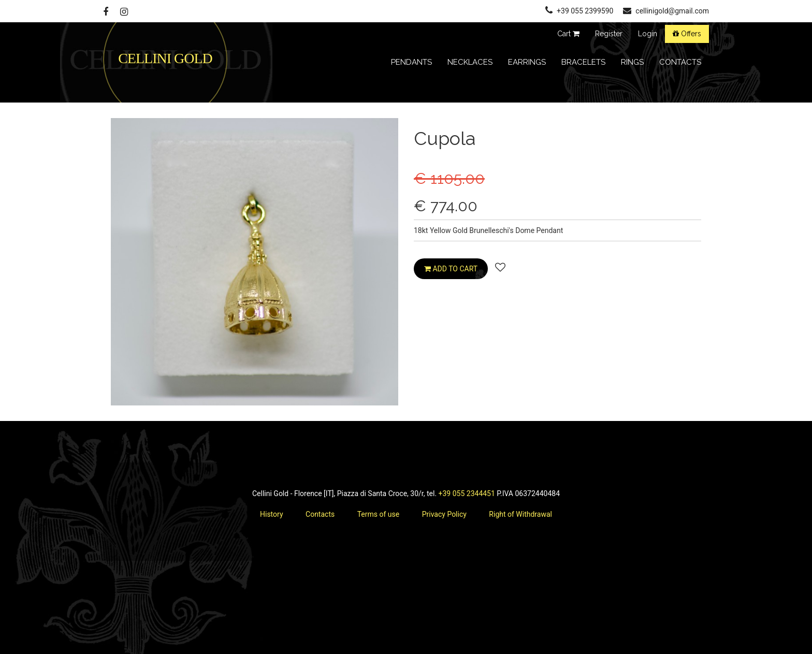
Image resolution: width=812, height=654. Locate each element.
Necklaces (470, 62)
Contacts (320, 514)
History (272, 514)
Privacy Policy (444, 514)
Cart (568, 34)
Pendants (411, 62)
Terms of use (379, 514)
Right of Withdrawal (520, 514)
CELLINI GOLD (165, 58)
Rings (632, 62)
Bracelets (583, 62)
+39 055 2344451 (467, 493)
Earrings (527, 62)
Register (609, 34)
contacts (680, 62)
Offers (687, 34)
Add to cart (451, 269)
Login (648, 34)
